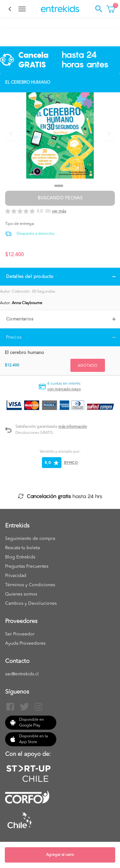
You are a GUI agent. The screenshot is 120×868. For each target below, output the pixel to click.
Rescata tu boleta (22, 548)
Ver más (59, 211)
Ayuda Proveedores (25, 643)
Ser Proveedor (20, 634)
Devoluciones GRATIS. (35, 433)
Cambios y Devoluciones (31, 603)
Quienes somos (21, 594)
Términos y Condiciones (30, 585)
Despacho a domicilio (36, 234)
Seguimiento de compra (30, 539)
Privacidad (16, 576)
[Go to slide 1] (59, 186)
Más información (73, 427)
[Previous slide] (12, 134)
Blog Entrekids (20, 557)
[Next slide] (108, 134)
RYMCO (71, 462)
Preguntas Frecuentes (27, 566)
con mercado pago (64, 389)
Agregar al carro (60, 855)
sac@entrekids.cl (22, 674)
